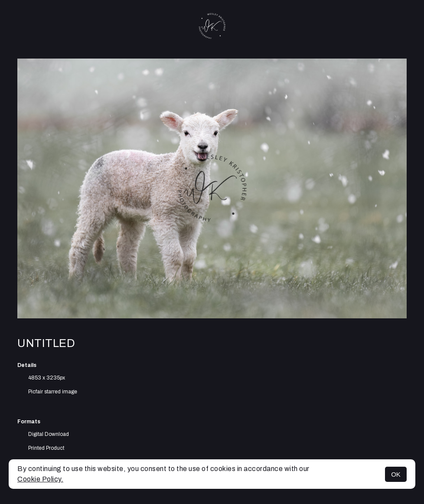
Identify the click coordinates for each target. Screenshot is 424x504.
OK (396, 474)
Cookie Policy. (40, 479)
